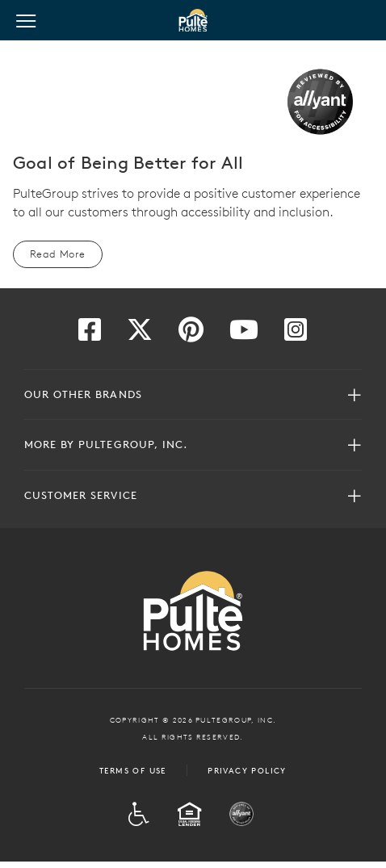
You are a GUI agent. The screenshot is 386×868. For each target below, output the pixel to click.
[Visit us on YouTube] (244, 334)
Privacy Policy (247, 770)
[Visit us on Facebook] (90, 334)
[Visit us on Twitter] (140, 334)
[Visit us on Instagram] (296, 334)
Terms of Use (133, 770)
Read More (58, 254)
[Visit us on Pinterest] (191, 334)
